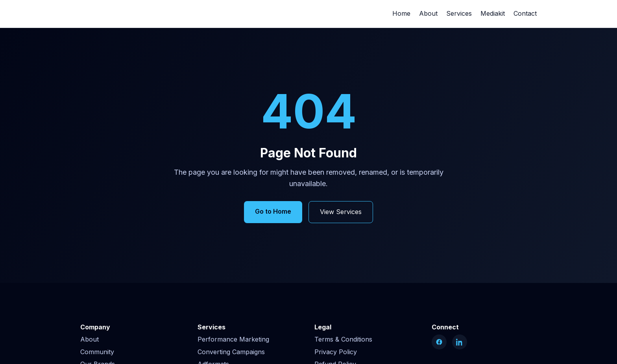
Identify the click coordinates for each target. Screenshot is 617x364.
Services (459, 13)
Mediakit (493, 13)
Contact (525, 13)
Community (97, 352)
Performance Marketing (233, 339)
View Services (341, 212)
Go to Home (273, 211)
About (428, 13)
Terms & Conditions (343, 339)
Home (401, 13)
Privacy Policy (336, 352)
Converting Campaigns (231, 352)
